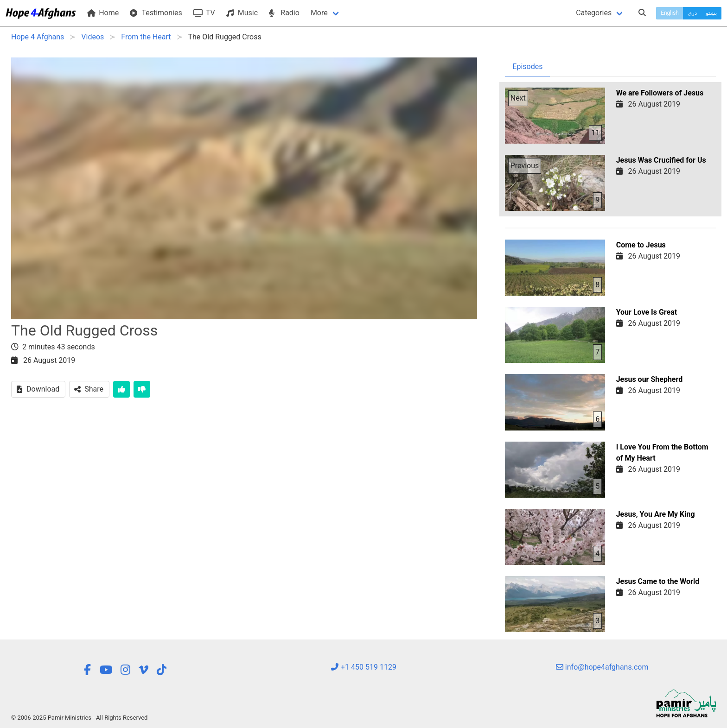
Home (103, 13)
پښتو (711, 13)
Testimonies (156, 13)
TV (204, 13)
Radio (284, 13)
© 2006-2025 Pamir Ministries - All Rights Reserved (79, 718)
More (319, 13)
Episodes (527, 66)
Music (242, 13)
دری (692, 13)
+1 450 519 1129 (363, 667)
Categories (594, 13)
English (670, 13)
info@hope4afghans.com (602, 667)
